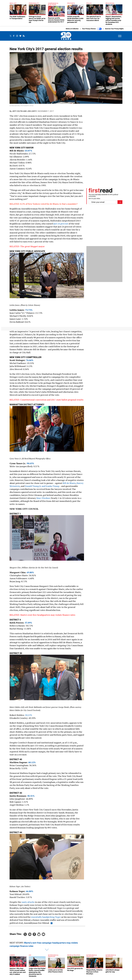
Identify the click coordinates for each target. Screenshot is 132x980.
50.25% (28, 717)
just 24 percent (61, 225)
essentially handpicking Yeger (46, 919)
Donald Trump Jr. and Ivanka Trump (42, 488)
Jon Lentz (32, 113)
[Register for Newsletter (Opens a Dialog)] (120, 204)
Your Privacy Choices (92, 31)
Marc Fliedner (43, 500)
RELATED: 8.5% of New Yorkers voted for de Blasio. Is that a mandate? (44, 206)
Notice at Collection (72, 31)
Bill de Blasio (69, 485)
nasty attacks (28, 904)
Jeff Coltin (17, 113)
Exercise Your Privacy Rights (114, 31)
